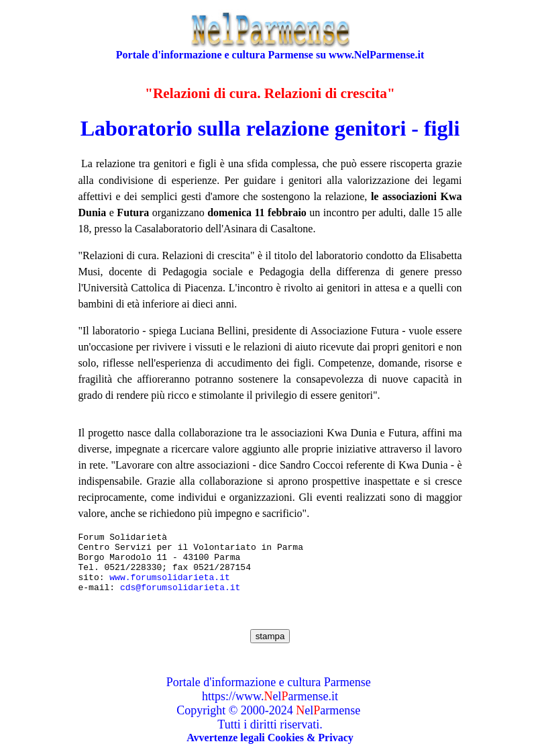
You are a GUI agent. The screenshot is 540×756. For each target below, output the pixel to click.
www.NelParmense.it (376, 55)
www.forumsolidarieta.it (169, 587)
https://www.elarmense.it (270, 708)
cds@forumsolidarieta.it (180, 599)
